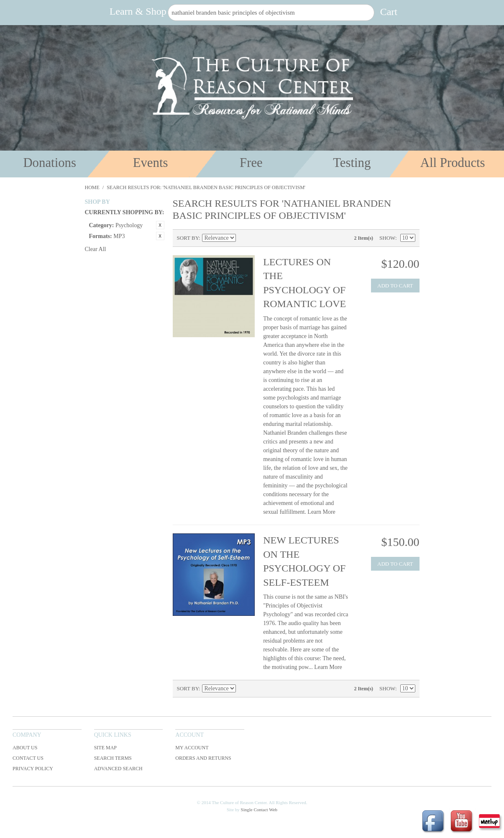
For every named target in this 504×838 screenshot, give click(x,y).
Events (151, 163)
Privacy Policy (33, 769)
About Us (25, 748)
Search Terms (113, 758)
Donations (50, 163)
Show (387, 238)
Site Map (105, 748)
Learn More (321, 512)
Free (251, 163)
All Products (453, 163)
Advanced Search (118, 769)
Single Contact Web (259, 810)
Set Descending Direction (243, 238)
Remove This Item (160, 225)
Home (92, 187)
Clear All (96, 249)
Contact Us (28, 758)
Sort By (188, 238)
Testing (352, 163)
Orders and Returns (203, 758)
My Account (192, 748)
